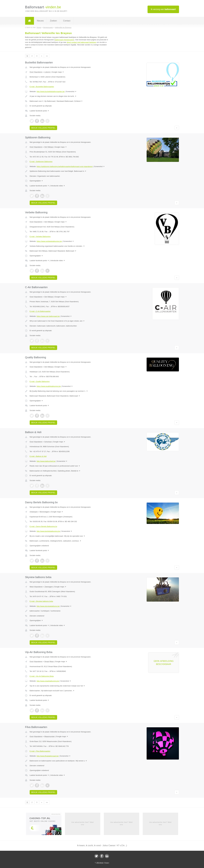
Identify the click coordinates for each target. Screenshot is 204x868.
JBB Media (100, 863)
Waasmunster (49, 736)
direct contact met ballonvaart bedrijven (81, 42)
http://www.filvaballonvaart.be (47, 756)
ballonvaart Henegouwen (64, 40)
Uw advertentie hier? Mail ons (83, 823)
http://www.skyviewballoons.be (48, 606)
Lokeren (47, 72)
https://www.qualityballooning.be (49, 386)
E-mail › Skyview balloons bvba (41, 601)
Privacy (107, 863)
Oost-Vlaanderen (36, 72)
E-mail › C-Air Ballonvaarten (40, 311)
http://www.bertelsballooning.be (48, 531)
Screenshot (71, 92)
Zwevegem (49, 587)
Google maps (58, 72)
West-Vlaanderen (36, 587)
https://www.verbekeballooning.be (49, 241)
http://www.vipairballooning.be (48, 681)
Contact (67, 21)
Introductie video (58, 186)
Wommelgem (44, 512)
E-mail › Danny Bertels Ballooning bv (43, 526)
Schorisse (48, 442)
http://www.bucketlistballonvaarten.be (50, 92)
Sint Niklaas (49, 147)
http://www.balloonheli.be (46, 461)
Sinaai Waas (49, 662)
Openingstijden (36, 181)
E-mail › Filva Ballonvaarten (40, 751)
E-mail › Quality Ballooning (40, 381)
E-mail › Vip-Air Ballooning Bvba (42, 676)
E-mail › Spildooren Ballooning (41, 162)
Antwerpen (34, 512)
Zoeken (53, 21)
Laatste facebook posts (39, 111)
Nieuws (40, 21)
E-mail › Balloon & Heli (38, 456)
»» (47, 56)
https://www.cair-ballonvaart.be (48, 316)
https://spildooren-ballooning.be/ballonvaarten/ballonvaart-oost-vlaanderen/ (65, 166)
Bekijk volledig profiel (43, 128)
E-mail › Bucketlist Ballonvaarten (42, 87)
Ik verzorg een (163, 9)
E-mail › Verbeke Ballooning (40, 236)
